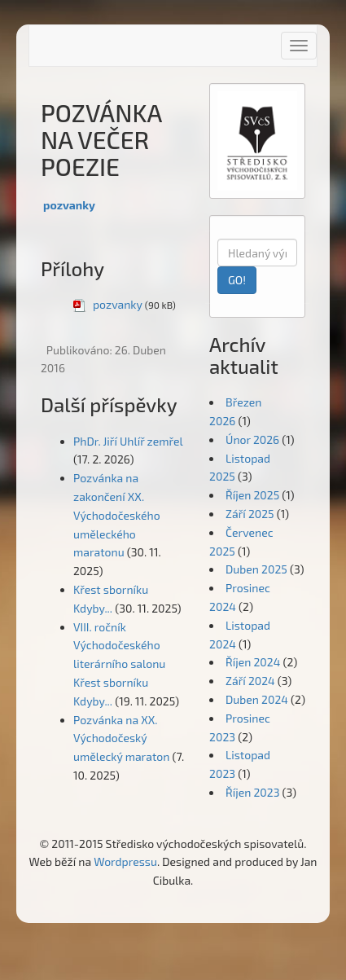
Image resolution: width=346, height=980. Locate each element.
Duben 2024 (257, 699)
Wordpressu (125, 861)
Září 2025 (250, 514)
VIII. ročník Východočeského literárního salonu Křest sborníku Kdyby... (119, 664)
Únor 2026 (252, 439)
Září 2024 (250, 681)
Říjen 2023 (252, 792)
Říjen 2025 (252, 495)
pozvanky (69, 205)
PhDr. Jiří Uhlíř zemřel (128, 441)
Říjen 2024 (253, 662)
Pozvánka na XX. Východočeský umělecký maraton (121, 738)
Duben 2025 (256, 569)
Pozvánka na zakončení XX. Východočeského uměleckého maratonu (117, 515)
